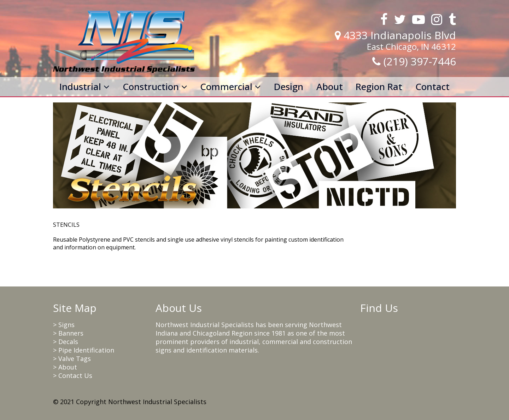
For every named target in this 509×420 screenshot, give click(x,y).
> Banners (68, 333)
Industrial (84, 87)
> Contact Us (73, 375)
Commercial (230, 87)
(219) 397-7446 (420, 61)
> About (65, 367)
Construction (155, 87)
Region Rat (379, 87)
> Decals (66, 342)
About (330, 87)
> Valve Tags (72, 359)
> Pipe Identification (84, 350)
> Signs (64, 325)
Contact (432, 87)
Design (289, 87)
